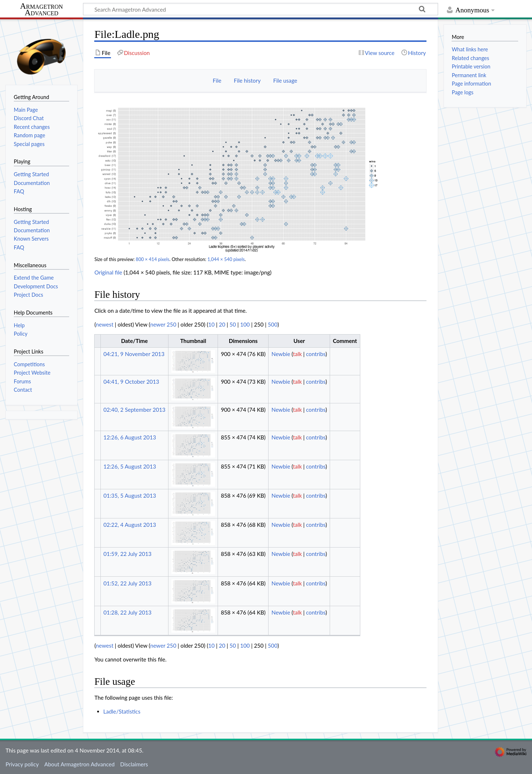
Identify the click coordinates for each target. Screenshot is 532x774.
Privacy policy (22, 764)
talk (297, 354)
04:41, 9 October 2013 (131, 382)
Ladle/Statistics (122, 711)
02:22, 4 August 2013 (130, 525)
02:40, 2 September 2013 (134, 410)
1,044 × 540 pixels (226, 259)
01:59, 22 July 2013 (127, 554)
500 (273, 324)
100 (245, 324)
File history (247, 80)
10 (211, 324)
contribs (316, 354)
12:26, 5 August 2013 (130, 466)
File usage (285, 80)
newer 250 (163, 324)
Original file (108, 272)
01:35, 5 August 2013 (130, 495)
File (217, 80)
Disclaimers (134, 764)
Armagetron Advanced (41, 10)
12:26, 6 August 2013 (130, 437)
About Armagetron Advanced (80, 764)
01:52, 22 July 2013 (127, 583)
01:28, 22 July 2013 (127, 612)
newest (104, 324)
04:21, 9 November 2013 (134, 354)
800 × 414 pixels (152, 259)
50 (233, 324)
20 (222, 324)
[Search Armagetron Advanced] (261, 9)
